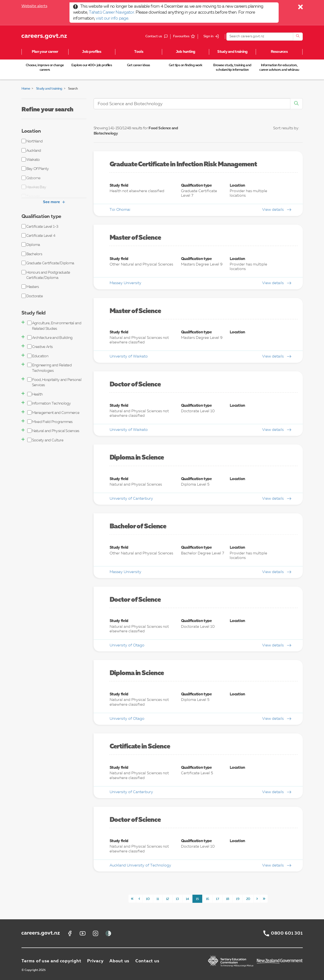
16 (207, 899)
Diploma (31, 245)
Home (26, 89)
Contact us (147, 961)
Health (35, 394)
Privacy (95, 961)
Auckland (31, 150)
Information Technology (49, 403)
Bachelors (32, 254)
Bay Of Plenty (35, 169)
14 (187, 899)
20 (248, 899)
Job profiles (92, 52)
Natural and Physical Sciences (53, 431)
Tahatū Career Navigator (111, 12)
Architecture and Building (50, 338)
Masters (30, 287)
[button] (23, 322)
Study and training (232, 52)
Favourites (181, 36)
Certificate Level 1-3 (40, 226)
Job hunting (186, 52)
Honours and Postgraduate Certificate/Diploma (46, 275)
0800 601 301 (287, 933)
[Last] (264, 899)
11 (158, 899)
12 (167, 899)
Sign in (208, 36)
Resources (279, 52)
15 (197, 899)
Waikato (31, 160)
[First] (132, 899)
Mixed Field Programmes (50, 422)
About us (119, 961)
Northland (32, 141)
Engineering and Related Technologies (49, 368)
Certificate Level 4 (38, 236)
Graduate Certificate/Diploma (48, 263)
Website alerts (34, 6)
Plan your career (45, 52)
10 (148, 899)
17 (217, 899)
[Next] (257, 899)
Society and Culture (45, 440)
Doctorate (32, 296)
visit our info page (112, 18)
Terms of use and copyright (51, 961)
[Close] (301, 8)
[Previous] (139, 899)
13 (177, 899)
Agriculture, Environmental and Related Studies (54, 326)
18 (228, 899)
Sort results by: (286, 128)
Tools (139, 52)
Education (38, 356)
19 (238, 899)
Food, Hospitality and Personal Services (54, 382)
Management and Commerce (53, 413)
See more (54, 202)
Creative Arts (40, 347)
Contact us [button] (158, 37)
